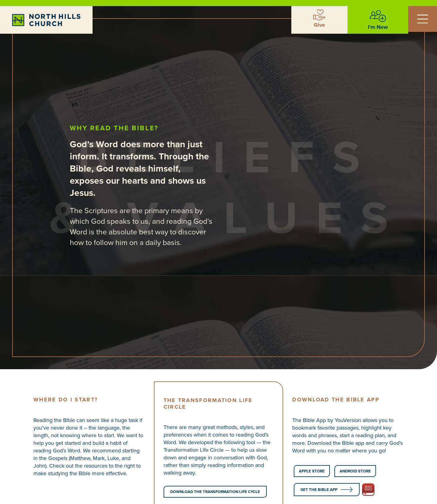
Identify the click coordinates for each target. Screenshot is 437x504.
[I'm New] (378, 16)
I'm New (378, 27)
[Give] (319, 15)
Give (319, 25)
